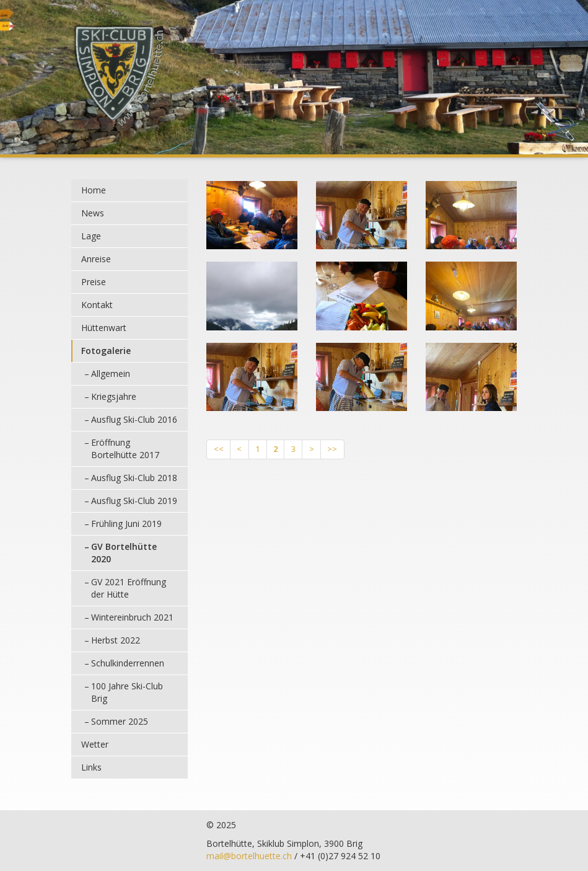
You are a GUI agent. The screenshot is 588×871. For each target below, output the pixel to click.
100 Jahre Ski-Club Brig (127, 692)
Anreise (96, 259)
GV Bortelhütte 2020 (124, 553)
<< (219, 449)
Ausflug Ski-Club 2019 (134, 501)
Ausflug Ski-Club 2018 (134, 478)
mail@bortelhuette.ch (249, 856)
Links (91, 767)
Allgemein (111, 374)
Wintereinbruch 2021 (132, 617)
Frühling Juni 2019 (126, 524)
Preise (94, 282)
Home (94, 190)
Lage (91, 236)
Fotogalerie (106, 351)
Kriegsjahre (114, 396)
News (93, 213)
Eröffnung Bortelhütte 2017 (125, 449)
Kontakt (97, 305)
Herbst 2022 (116, 640)
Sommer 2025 (120, 721)
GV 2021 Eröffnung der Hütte (129, 588)
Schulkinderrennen (128, 663)
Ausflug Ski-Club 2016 (134, 419)
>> (332, 449)
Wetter (95, 744)
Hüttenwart (104, 328)
